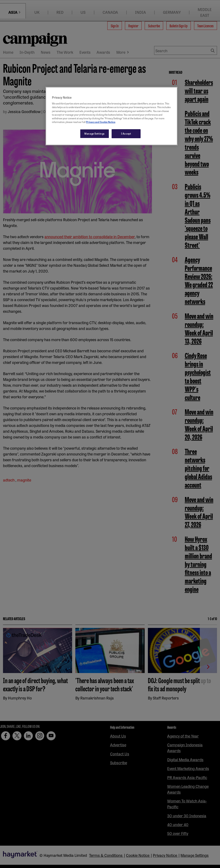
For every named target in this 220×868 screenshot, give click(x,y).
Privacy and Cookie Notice (101, 122)
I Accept (126, 133)
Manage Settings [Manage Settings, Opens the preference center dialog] (95, 133)
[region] (112, 116)
